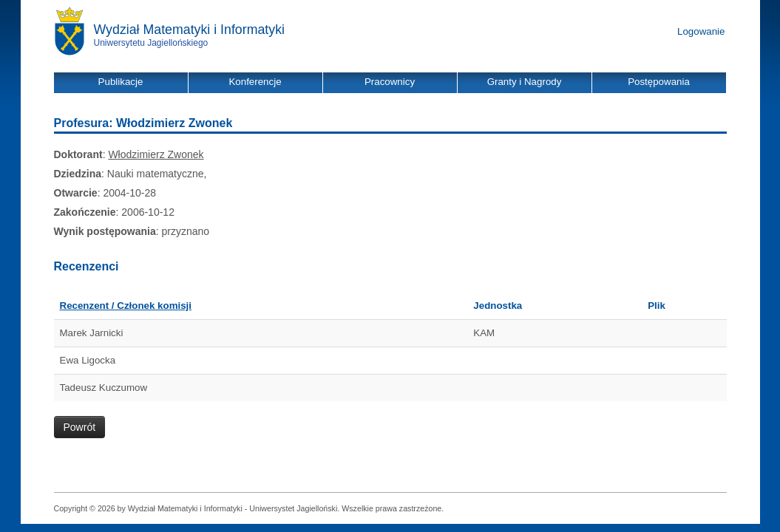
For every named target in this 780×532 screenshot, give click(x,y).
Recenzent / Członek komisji (126, 306)
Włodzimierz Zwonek (156, 154)
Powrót (80, 427)
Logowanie (701, 31)
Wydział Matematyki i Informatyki (190, 30)
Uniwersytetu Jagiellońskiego (151, 43)
